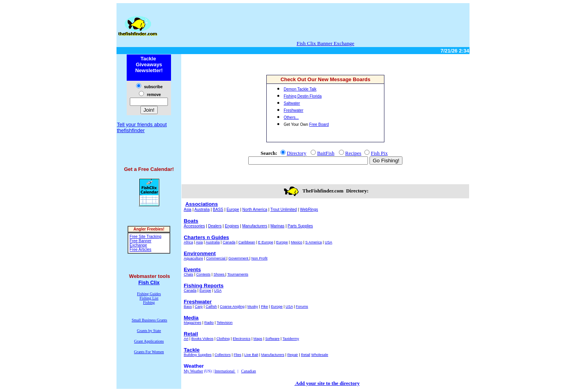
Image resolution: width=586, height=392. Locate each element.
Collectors (223, 355)
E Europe (266, 242)
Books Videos (202, 339)
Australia (202, 210)
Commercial (216, 258)
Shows (219, 274)
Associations (201, 204)
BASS (218, 210)
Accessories (194, 226)
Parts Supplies (300, 226)
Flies (238, 355)
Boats (191, 221)
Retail (191, 334)
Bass (188, 307)
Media (191, 318)
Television (225, 323)
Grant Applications (149, 341)
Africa (188, 242)
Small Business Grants (150, 320)
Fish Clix (149, 282)
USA (328, 242)
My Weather (193, 371)
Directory (297, 153)
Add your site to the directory (327, 383)
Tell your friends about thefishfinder (142, 127)
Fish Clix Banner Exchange (325, 43)
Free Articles (140, 250)
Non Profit (259, 258)
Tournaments (237, 274)
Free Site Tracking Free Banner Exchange (145, 241)
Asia (187, 210)
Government (239, 258)
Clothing (223, 339)
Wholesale (319, 355)
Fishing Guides (149, 294)
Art (186, 339)
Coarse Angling (232, 307)
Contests (203, 274)
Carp (199, 307)
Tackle (192, 350)
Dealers (215, 226)
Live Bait (251, 355)
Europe (233, 210)
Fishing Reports (203, 286)
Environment (199, 253)
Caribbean (247, 242)
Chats (188, 274)
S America (313, 242)
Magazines (192, 323)
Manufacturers (255, 226)
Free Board (319, 124)
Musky (253, 307)
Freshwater (197, 302)
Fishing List (149, 298)
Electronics (241, 339)
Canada (229, 242)
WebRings (309, 210)
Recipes (353, 153)
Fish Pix (379, 153)
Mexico (296, 242)
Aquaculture (193, 258)
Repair (292, 355)
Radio (209, 323)
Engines (232, 226)
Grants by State (149, 331)
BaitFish (326, 153)
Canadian (249, 371)
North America (255, 210)
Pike (264, 307)
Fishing (149, 302)
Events (192, 269)
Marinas (278, 226)
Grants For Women (149, 352)
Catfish (211, 307)
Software (272, 339)
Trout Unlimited (283, 210)
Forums (302, 307)
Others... (291, 117)
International (225, 371)
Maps (258, 339)
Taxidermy (291, 339)
